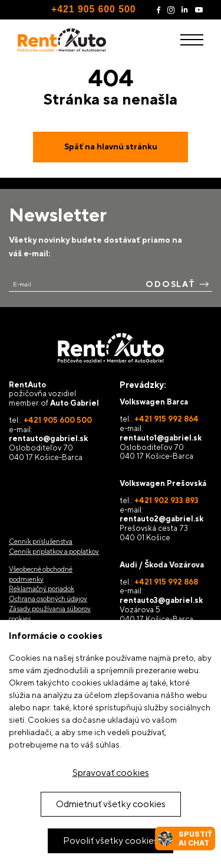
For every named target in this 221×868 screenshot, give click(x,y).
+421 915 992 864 (166, 419)
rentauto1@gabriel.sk (161, 438)
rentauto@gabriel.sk (48, 438)
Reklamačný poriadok (42, 589)
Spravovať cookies (111, 773)
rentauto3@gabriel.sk (161, 600)
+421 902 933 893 (166, 500)
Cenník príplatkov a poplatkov (54, 552)
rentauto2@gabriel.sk (161, 519)
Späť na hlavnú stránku (111, 146)
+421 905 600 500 (93, 9)
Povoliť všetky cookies (111, 841)
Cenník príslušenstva (41, 541)
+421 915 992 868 (166, 582)
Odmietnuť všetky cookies (111, 804)
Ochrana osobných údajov (48, 599)
